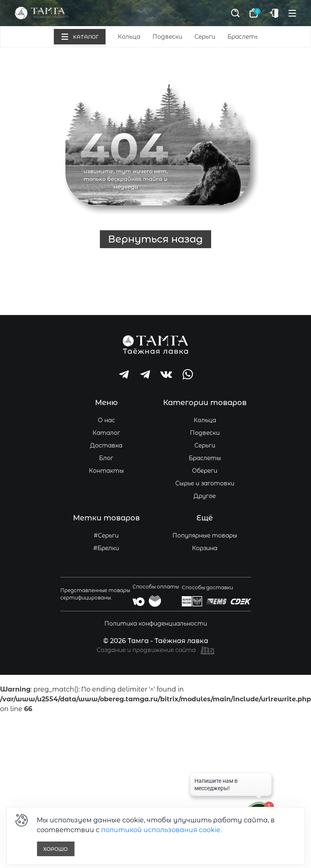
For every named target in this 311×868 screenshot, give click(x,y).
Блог (106, 458)
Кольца (129, 37)
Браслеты (244, 37)
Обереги (205, 471)
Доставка (106, 445)
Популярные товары (205, 535)
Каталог (106, 433)
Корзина (205, 548)
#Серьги (106, 535)
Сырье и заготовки (205, 483)
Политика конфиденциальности (156, 623)
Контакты (106, 471)
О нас (106, 420)
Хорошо (55, 849)
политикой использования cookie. (161, 830)
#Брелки (106, 548)
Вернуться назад (155, 239)
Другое (205, 496)
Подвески (167, 37)
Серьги (205, 37)
